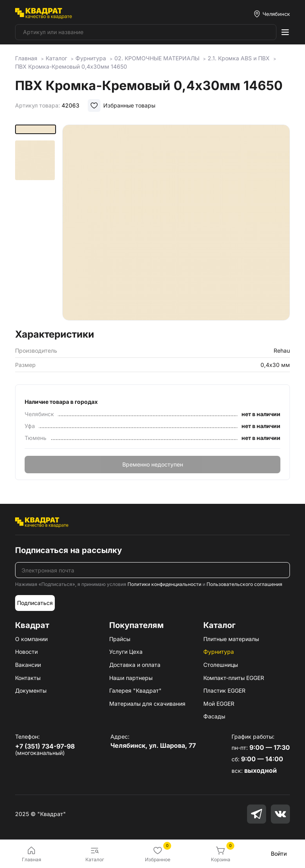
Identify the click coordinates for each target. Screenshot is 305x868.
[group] (176, 224)
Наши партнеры (131, 678)
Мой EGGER (219, 704)
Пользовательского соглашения (244, 584)
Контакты (28, 678)
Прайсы (120, 639)
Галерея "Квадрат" (135, 690)
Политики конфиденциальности (164, 584)
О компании (31, 639)
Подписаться (35, 603)
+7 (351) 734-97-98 (45, 746)
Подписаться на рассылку (69, 550)
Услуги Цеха (126, 652)
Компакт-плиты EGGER (234, 678)
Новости (26, 652)
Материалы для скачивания (147, 704)
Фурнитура (219, 652)
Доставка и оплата (135, 665)
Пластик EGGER (224, 690)
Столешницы (221, 665)
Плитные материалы (231, 639)
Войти (279, 854)
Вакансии (28, 665)
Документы (31, 690)
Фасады (214, 716)
